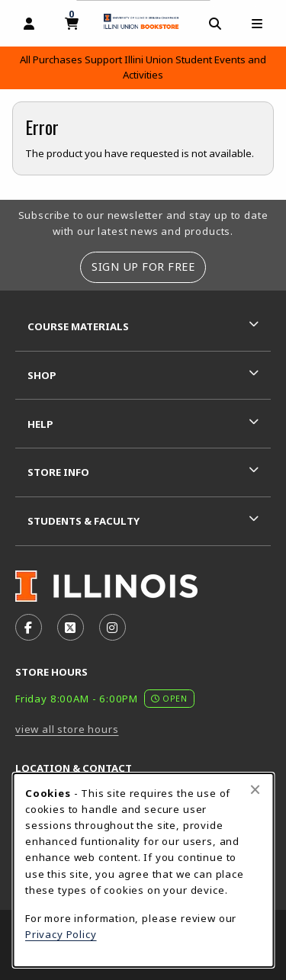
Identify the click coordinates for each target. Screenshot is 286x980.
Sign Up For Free (143, 267)
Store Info (58, 472)
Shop (42, 375)
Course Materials (78, 326)
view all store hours (67, 729)
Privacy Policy (61, 934)
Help (40, 424)
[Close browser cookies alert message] (255, 789)
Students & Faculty (84, 521)
